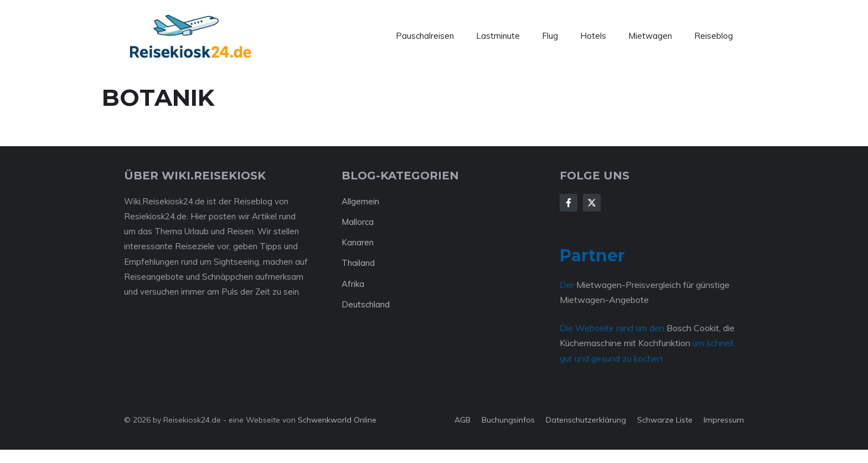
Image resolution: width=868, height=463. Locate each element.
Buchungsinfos (508, 420)
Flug (550, 36)
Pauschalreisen (425, 36)
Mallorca (358, 222)
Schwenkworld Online (337, 420)
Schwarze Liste (665, 420)
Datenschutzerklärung (586, 420)
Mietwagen (650, 36)
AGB (463, 420)
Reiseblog (714, 36)
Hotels (593, 36)
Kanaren (358, 242)
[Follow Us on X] (592, 203)
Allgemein (360, 201)
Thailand (358, 263)
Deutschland (366, 304)
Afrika (353, 284)
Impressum (724, 420)
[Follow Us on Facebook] (569, 203)
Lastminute (498, 36)
